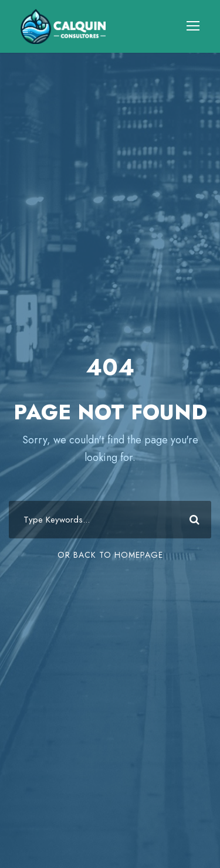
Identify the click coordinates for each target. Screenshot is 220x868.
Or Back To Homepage (110, 555)
